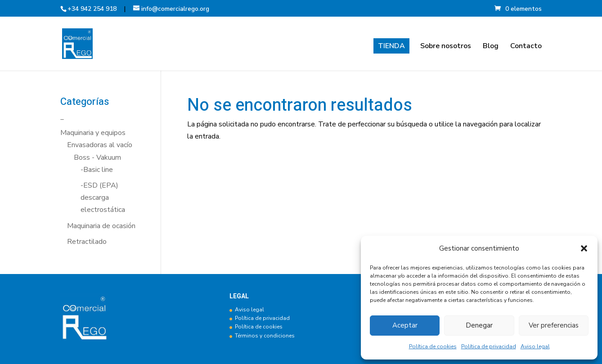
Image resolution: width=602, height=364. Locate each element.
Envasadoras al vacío (100, 145)
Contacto (526, 47)
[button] (584, 248)
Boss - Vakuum (97, 157)
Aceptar (405, 325)
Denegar (479, 325)
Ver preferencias (554, 325)
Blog (491, 47)
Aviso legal (535, 346)
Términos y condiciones (265, 336)
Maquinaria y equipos (93, 133)
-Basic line (97, 170)
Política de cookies (433, 346)
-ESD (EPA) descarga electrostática (103, 198)
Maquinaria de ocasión (101, 226)
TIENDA (391, 46)
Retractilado (87, 242)
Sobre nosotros (446, 47)
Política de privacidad (489, 346)
